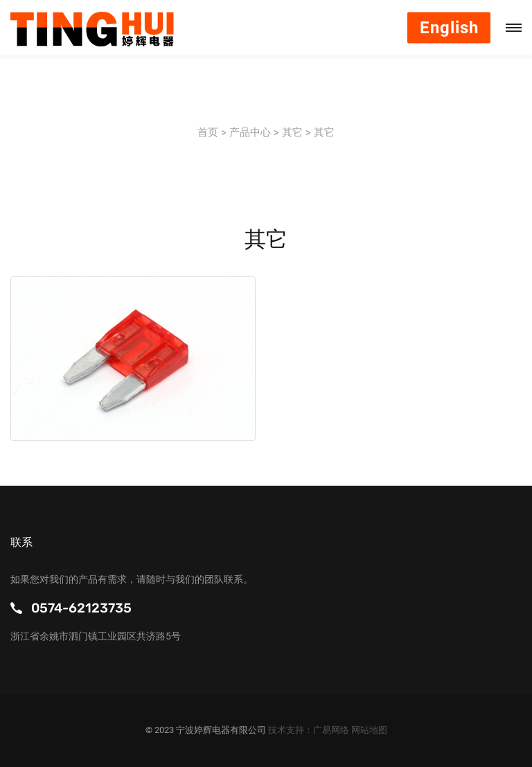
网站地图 (369, 730)
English (449, 28)
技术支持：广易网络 (310, 730)
